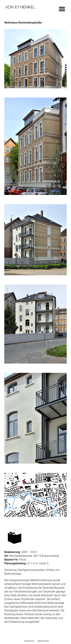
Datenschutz (43, 641)
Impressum (29, 641)
